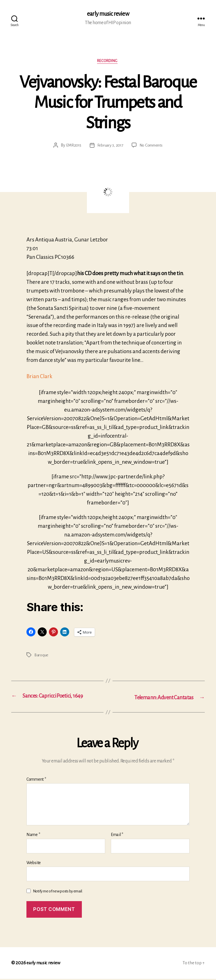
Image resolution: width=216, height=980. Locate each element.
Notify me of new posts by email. (58, 893)
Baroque (41, 656)
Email (117, 836)
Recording (108, 62)
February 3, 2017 (110, 147)
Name (33, 836)
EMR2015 (72, 147)
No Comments (152, 147)
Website (34, 864)
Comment (36, 780)
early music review (108, 14)
